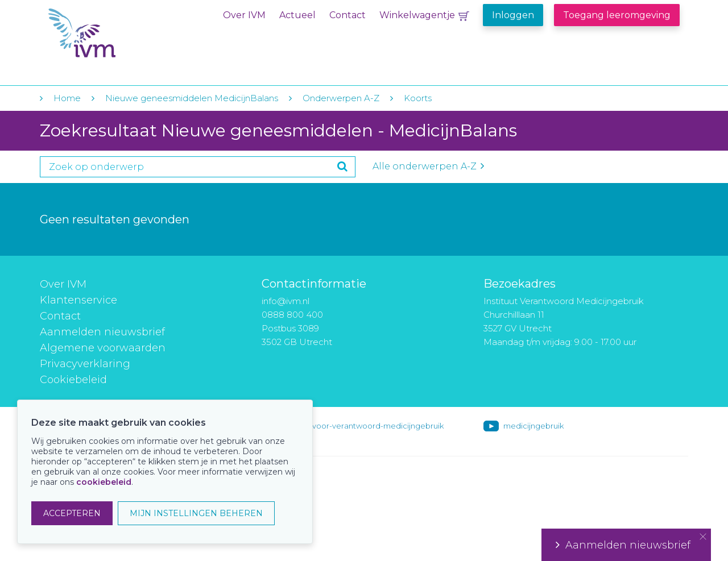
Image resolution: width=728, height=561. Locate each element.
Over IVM (244, 15)
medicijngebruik (533, 426)
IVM (118, 33)
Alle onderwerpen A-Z (428, 166)
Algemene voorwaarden (103, 348)
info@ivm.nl (286, 301)
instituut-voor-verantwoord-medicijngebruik (362, 426)
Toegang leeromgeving (617, 15)
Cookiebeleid (73, 380)
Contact (348, 15)
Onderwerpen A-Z (341, 98)
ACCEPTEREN (72, 513)
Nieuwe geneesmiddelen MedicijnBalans (192, 98)
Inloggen (513, 15)
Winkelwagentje (417, 15)
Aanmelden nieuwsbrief (102, 332)
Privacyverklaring (85, 364)
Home (67, 98)
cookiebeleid (104, 482)
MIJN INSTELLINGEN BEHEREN (196, 513)
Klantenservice (78, 300)
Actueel (297, 15)
